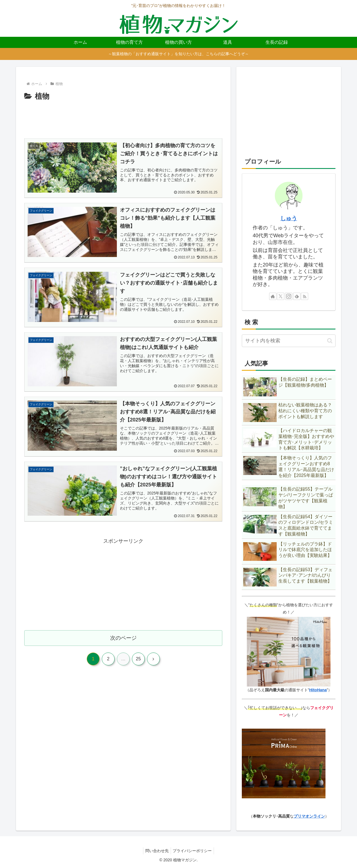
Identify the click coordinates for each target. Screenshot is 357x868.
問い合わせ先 (156, 851)
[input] (289, 341)
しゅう (289, 218)
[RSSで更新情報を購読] (305, 296)
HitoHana (318, 690)
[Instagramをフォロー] (289, 296)
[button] (330, 341)
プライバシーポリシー (193, 851)
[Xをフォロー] (281, 296)
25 (138, 664)
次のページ (123, 642)
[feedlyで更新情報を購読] (297, 296)
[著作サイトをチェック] (273, 296)
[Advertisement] (123, 119)
